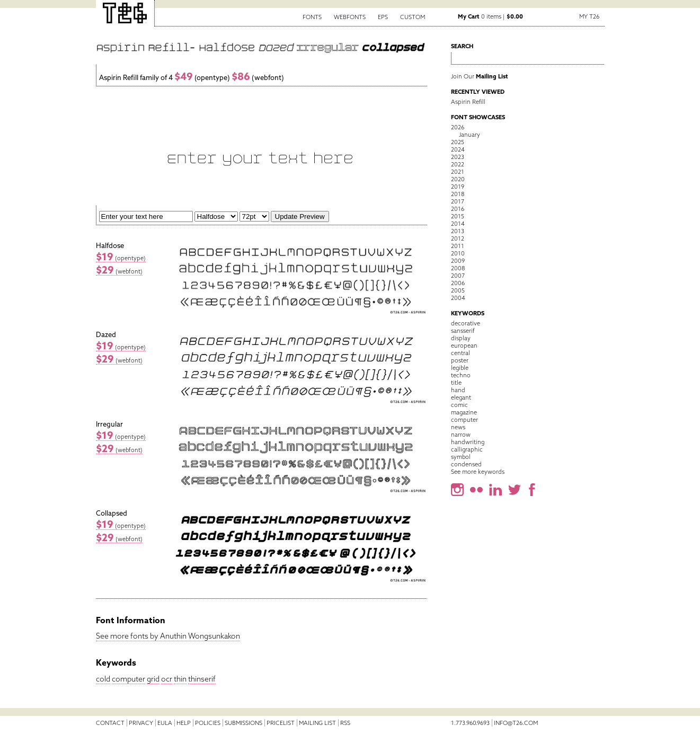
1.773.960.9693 (470, 723)
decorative (466, 323)
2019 (458, 187)
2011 (458, 246)
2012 (458, 238)
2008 (458, 268)
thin (180, 679)
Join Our (480, 76)
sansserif (463, 331)
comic (459, 405)
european (464, 346)
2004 (458, 298)
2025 (458, 142)
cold (103, 679)
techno (461, 375)
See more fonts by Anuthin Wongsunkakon (168, 636)
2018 (458, 194)
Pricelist (281, 723)
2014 (458, 224)
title (456, 383)
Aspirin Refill (468, 102)
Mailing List (317, 723)
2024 (458, 149)
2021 (458, 172)
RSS (345, 723)
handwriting (468, 442)
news (458, 427)
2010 (458, 253)
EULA (165, 723)
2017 (458, 201)
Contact (110, 723)
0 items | (490, 16)
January (469, 135)
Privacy (141, 723)
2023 (458, 157)
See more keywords (478, 472)
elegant (461, 397)
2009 (458, 261)
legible (460, 368)
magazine (464, 412)
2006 (458, 283)
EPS (383, 17)
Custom (413, 17)
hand (458, 390)
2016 (458, 209)
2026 (458, 127)
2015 (458, 216)
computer (129, 679)
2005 (458, 290)
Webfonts (350, 17)
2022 (458, 164)
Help (184, 723)
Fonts (312, 17)
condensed (466, 464)
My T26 (589, 16)
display (461, 338)
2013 (458, 231)
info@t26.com (516, 723)
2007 (458, 276)
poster (460, 360)
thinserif (202, 679)
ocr (167, 679)
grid (153, 679)
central (460, 353)
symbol (461, 457)
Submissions (243, 723)
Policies (208, 723)
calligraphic (467, 449)
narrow (461, 435)
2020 (458, 179)
